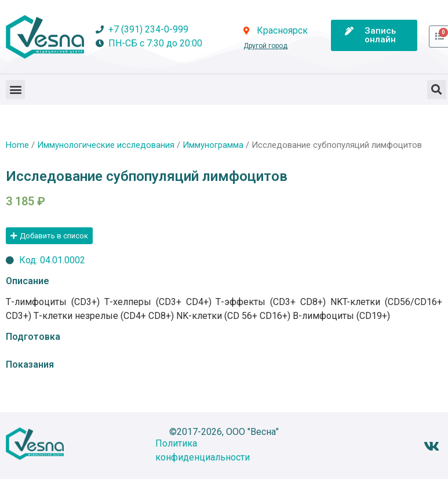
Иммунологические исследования (106, 145)
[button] (15, 90)
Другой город (265, 46)
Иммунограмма (213, 145)
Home (17, 145)
